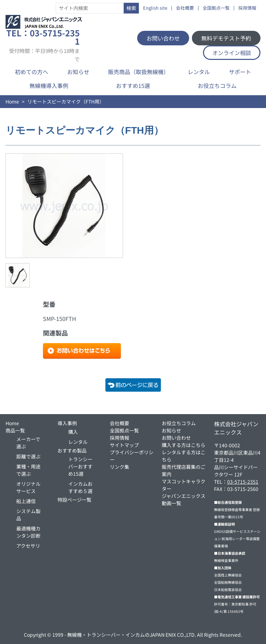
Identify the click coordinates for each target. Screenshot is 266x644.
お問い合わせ (163, 38)
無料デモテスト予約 (226, 38)
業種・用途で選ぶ (28, 470)
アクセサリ (28, 546)
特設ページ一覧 (74, 500)
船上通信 (26, 501)
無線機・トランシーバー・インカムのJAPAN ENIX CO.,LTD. (132, 635)
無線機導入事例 (49, 86)
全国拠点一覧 (216, 8)
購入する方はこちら (184, 445)
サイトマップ (124, 445)
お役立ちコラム (217, 86)
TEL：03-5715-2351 (43, 45)
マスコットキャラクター (184, 485)
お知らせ (78, 72)
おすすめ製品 (72, 450)
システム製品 (28, 515)
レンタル (199, 72)
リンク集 (119, 467)
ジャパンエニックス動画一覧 (184, 499)
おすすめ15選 (133, 86)
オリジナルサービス (28, 487)
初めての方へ (32, 72)
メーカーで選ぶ (28, 443)
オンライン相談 (232, 53)
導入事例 (67, 423)
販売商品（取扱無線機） (139, 72)
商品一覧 (15, 430)
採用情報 (247, 8)
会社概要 (185, 8)
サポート (240, 72)
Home (12, 101)
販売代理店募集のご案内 (184, 470)
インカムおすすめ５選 (80, 487)
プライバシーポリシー (132, 456)
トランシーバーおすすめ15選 (80, 466)
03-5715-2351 (243, 482)
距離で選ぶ (28, 456)
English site (155, 8)
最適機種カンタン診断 (28, 532)
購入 (73, 432)
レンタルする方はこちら (184, 456)
